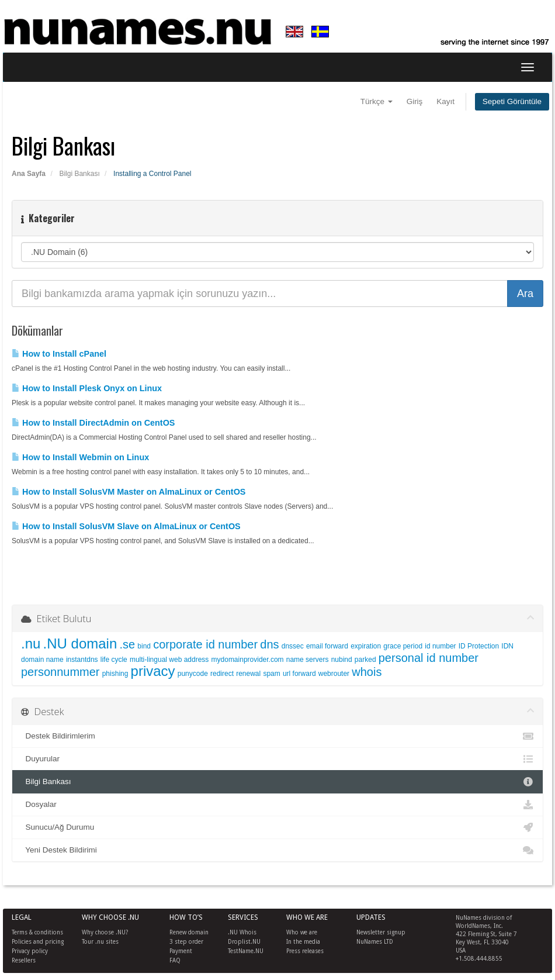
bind (144, 646)
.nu (31, 643)
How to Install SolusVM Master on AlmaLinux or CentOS (129, 492)
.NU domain (80, 643)
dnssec (293, 646)
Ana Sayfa (29, 174)
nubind (342, 660)
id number (440, 646)
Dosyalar (277, 805)
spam (271, 674)
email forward (327, 646)
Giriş (415, 101)
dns (269, 644)
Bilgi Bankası (79, 174)
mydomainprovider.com (248, 660)
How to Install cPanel (59, 354)
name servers (308, 660)
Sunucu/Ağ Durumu (277, 827)
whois (367, 672)
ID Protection (479, 646)
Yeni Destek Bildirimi (277, 850)
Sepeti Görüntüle (512, 101)
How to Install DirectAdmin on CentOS (93, 423)
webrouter (334, 674)
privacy (153, 671)
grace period (403, 646)
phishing (115, 674)
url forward (299, 674)
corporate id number (205, 644)
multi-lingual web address (169, 660)
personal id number (429, 658)
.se (127, 644)
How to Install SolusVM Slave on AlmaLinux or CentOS (126, 526)
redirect (222, 674)
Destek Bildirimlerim (277, 736)
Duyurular (277, 759)
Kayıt (445, 101)
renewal (248, 674)
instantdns (82, 660)
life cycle (114, 660)
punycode (193, 674)
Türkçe (377, 101)
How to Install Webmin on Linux (80, 457)
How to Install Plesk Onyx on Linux (87, 388)
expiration (366, 646)
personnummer (60, 672)
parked (365, 660)
